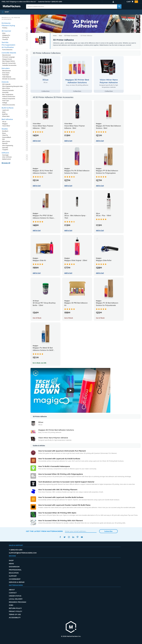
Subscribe (108, 531)
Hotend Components (9, 99)
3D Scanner (6, 31)
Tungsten (5, 150)
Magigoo (5, 124)
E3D (3, 139)
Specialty (5, 148)
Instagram (69, 537)
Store (60, 36)
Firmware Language (8, 57)
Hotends (5, 82)
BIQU (4, 112)
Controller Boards (9, 53)
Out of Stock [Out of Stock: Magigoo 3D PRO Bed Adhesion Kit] (69, 318)
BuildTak (5, 114)
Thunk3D (5, 39)
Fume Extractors (7, 50)
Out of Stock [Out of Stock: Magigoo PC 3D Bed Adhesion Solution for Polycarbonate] (100, 318)
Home (55, 36)
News (11, 564)
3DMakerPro (6, 35)
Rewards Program (17, 602)
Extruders (6, 68)
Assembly (5, 92)
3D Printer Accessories (71, 36)
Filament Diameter (8, 90)
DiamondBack (7, 137)
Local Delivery (16, 599)
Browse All (6, 163)
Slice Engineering (8, 145)
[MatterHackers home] (12, 6)
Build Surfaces (8, 108)
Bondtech (5, 131)
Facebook (60, 537)
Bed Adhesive (7, 119)
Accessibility (15, 618)
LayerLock (5, 110)
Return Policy (15, 608)
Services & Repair (17, 582)
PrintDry (5, 28)
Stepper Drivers (7, 59)
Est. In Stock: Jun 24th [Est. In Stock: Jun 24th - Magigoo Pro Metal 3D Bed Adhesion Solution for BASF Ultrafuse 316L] (39, 363)
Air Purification (8, 47)
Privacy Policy (15, 611)
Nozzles (5, 129)
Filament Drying (8, 26)
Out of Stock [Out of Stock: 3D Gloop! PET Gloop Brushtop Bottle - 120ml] (37, 318)
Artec (4, 33)
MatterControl (6, 159)
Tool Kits (5, 42)
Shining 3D (6, 37)
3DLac (4, 122)
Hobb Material (7, 77)
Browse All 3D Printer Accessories (11, 18)
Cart (132, 2)
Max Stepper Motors (9, 61)
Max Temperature (8, 95)
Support (13, 576)
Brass (4, 133)
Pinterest (77, 537)
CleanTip (5, 135)
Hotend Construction (9, 96)
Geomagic (5, 155)
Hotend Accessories (9, 105)
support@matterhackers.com (23, 553)
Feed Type (5, 101)
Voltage (5, 103)
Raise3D (5, 143)
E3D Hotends (6, 84)
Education (14, 573)
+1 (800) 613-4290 (56, 2)
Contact (13, 593)
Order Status (15, 596)
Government (15, 579)
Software (5, 153)
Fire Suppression (8, 45)
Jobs (11, 605)
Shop (11, 561)
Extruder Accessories (9, 79)
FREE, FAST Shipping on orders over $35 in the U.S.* (19, 2)
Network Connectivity (9, 63)
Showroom (14, 567)
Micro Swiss (6, 88)
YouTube (82, 537)
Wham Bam (6, 116)
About (12, 590)
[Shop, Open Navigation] (5, 12)
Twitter (65, 537)
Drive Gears (6, 73)
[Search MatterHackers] (119, 7)
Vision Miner (6, 126)
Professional (15, 570)
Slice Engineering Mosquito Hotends (13, 86)
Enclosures (6, 23)
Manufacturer (6, 55)
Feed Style (5, 75)
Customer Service (44, 2)
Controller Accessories (9, 65)
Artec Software (7, 157)
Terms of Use (15, 614)
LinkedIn (73, 537)
